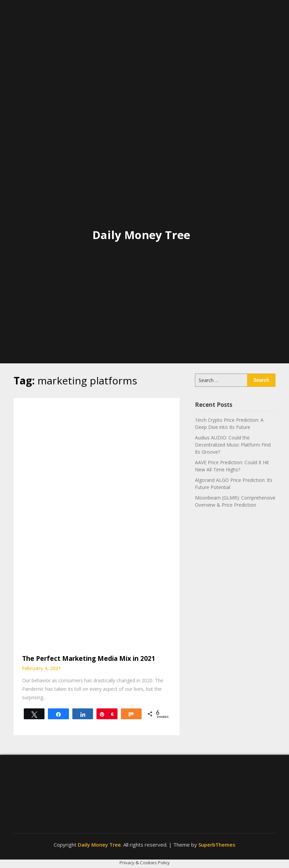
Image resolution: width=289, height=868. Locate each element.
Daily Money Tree (141, 235)
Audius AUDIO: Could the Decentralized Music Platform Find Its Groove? (233, 445)
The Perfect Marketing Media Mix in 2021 (89, 658)
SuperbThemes (217, 845)
